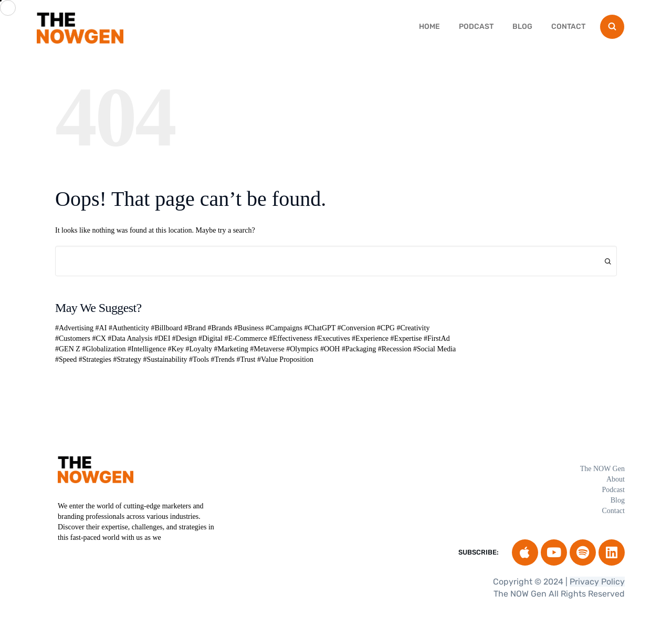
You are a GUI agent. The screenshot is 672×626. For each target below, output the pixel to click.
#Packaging (359, 349)
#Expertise (406, 338)
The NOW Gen (602, 469)
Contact (568, 27)
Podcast (476, 27)
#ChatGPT (320, 328)
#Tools (199, 359)
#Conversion (356, 328)
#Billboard (166, 328)
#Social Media (434, 349)
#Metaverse (267, 349)
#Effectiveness (291, 338)
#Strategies (95, 359)
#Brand (195, 328)
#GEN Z (68, 349)
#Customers (73, 338)
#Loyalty (199, 349)
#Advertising (74, 328)
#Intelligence (147, 349)
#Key (176, 349)
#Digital (211, 338)
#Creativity (413, 328)
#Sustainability (165, 359)
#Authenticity (129, 328)
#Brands (220, 328)
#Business (249, 328)
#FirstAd (437, 338)
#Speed (66, 359)
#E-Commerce (246, 338)
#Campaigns (284, 328)
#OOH (330, 349)
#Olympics (302, 349)
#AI (101, 328)
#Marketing (231, 349)
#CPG (386, 328)
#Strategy (127, 359)
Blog (522, 27)
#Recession (395, 349)
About (616, 479)
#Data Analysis (130, 338)
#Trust (246, 359)
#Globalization (104, 349)
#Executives (332, 338)
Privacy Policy (597, 582)
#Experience (370, 338)
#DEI (162, 338)
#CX (99, 338)
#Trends (223, 359)
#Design (185, 338)
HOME (429, 27)
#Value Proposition (285, 359)
